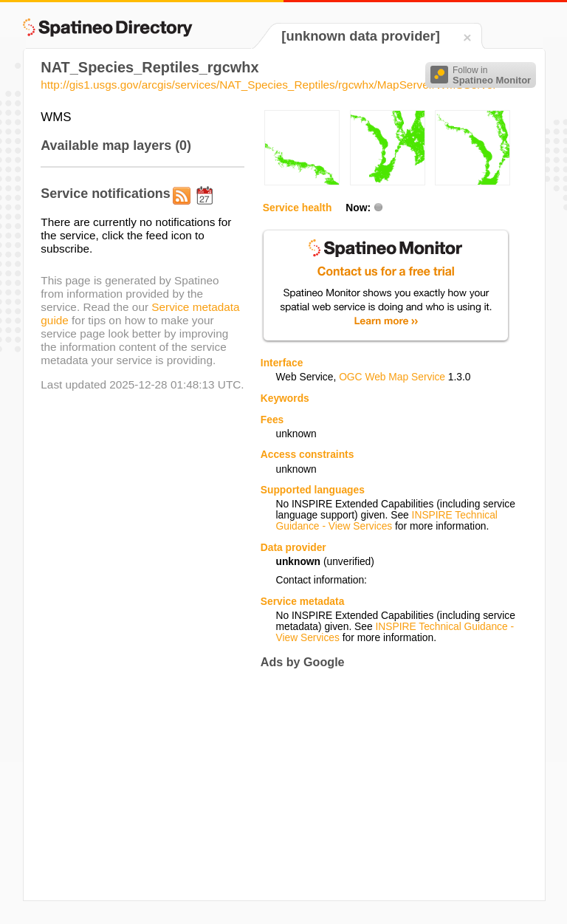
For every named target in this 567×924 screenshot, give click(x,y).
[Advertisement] (385, 784)
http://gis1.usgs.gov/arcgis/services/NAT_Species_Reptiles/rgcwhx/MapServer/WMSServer (268, 85)
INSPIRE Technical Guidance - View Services (386, 521)
